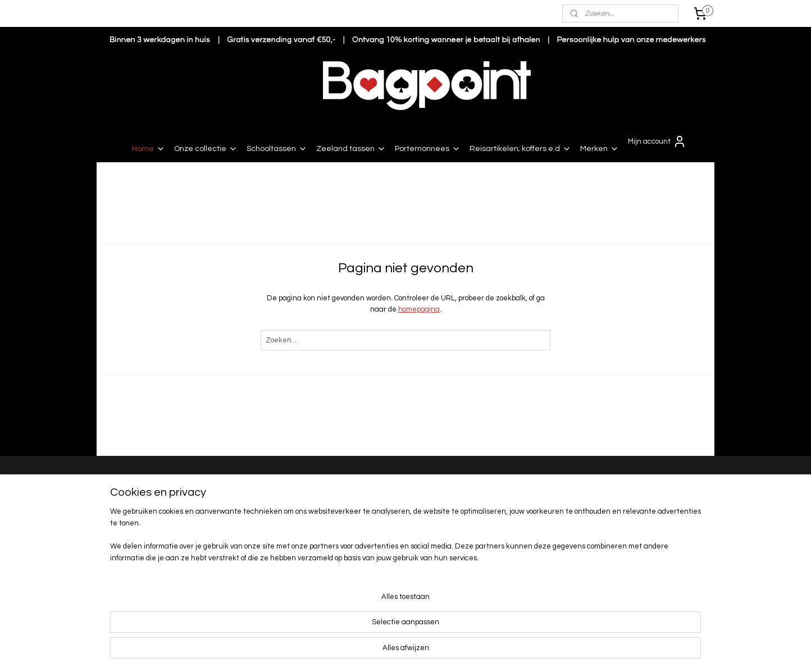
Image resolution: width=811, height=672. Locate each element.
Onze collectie (206, 149)
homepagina (419, 309)
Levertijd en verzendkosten (270, 503)
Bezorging (242, 491)
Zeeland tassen (351, 149)
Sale (603, 518)
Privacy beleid (248, 561)
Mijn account (657, 141)
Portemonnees (428, 149)
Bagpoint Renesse (140, 481)
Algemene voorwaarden (265, 550)
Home (149, 149)
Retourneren (247, 515)
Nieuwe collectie (623, 507)
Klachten (240, 527)
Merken (600, 149)
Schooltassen (277, 149)
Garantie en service (258, 538)
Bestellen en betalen (260, 480)
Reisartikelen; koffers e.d (520, 149)
